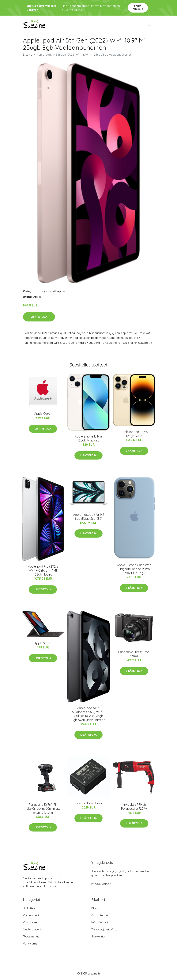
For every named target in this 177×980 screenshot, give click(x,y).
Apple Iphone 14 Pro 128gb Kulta (134, 434)
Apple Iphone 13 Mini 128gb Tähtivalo (89, 438)
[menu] (150, 24)
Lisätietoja (39, 317)
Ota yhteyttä (100, 915)
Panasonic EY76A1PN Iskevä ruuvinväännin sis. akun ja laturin (43, 809)
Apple (61, 291)
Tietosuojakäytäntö (104, 929)
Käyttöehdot (100, 922)
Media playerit (32, 929)
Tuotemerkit (48, 291)
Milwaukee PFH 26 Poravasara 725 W (134, 807)
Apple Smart (43, 643)
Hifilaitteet (30, 908)
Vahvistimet (31, 943)
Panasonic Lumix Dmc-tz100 (134, 654)
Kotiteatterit (31, 915)
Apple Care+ (43, 414)
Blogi (95, 908)
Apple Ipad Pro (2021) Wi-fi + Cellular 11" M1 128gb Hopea (43, 570)
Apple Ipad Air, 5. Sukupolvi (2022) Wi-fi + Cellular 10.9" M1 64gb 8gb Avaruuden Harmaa (88, 714)
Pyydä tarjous (138, 8)
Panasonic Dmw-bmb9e (88, 803)
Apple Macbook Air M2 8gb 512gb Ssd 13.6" (89, 517)
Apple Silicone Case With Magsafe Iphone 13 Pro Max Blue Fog (134, 569)
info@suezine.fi (101, 884)
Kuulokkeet (30, 922)
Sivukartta (98, 936)
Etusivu (28, 55)
